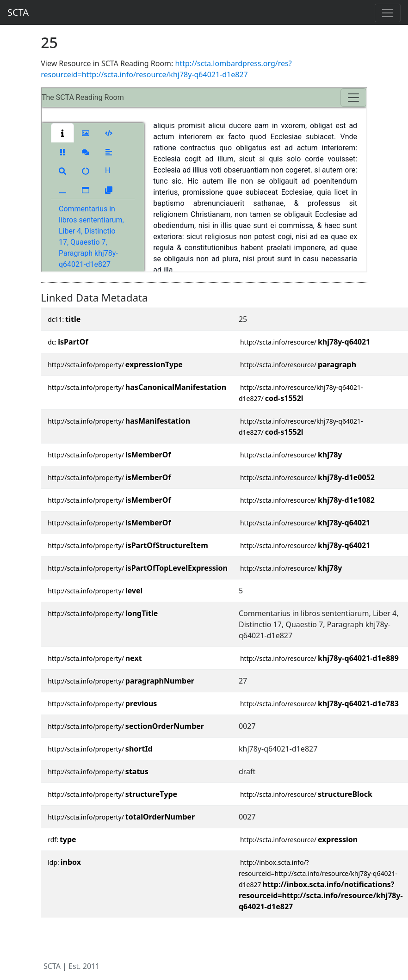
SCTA (18, 12)
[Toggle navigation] (388, 13)
